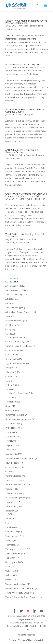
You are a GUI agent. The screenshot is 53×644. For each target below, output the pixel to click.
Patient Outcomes (14, 480)
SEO (7, 523)
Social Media (11, 527)
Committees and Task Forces (32, 67)
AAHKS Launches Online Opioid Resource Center (22, 151)
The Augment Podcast (16, 549)
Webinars (10, 571)
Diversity (9, 368)
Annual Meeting (13, 308)
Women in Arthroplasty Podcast (20, 588)
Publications (32, 74)
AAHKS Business (13, 290)
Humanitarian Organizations (18, 419)
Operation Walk (12, 467)
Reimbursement (15, 337)
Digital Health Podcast (16, 363)
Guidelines (10, 410)
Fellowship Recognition (18, 393)
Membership (11, 454)
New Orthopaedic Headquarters (20, 458)
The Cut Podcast (13, 553)
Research (10, 511)
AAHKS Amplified (13, 286)
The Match (10, 558)
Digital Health (12, 359)
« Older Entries (12, 278)
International (11, 437)
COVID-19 (10, 355)
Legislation (10, 445)
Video (8, 567)
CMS (7, 334)
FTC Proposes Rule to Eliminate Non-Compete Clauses (25, 111)
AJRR (8, 303)
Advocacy (23, 26)
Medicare (10, 450)
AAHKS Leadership (14, 295)
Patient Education (27, 155)
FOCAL (9, 397)
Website (17, 158)
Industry (9, 432)
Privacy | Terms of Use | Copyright (26, 640)
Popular (9, 489)
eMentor (9, 376)
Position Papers (13, 29)
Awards (9, 316)
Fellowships (11, 390)
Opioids (9, 471)
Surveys (9, 540)
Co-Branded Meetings (15, 341)
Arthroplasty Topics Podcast (18, 312)
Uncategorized (12, 562)
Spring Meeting (12, 536)
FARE (8, 381)
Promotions (11, 502)
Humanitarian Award (15, 415)
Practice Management (15, 74)
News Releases (12, 463)
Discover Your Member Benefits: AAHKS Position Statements (26, 22)
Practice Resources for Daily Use (22, 64)
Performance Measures (16, 71)
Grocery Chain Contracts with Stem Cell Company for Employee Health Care (26, 195)
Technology (11, 545)
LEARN (9, 441)
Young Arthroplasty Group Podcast (21, 597)
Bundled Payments (14, 321)
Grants (8, 406)
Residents (10, 519)
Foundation (11, 402)
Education (10, 372)
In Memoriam (12, 424)
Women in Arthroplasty (16, 584)
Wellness (9, 580)
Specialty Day (12, 532)
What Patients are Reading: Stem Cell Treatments (25, 235)
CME (7, 329)
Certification (11, 325)
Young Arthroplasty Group (17, 593)
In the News (24, 199)
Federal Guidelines (37, 26)
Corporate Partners (14, 350)
